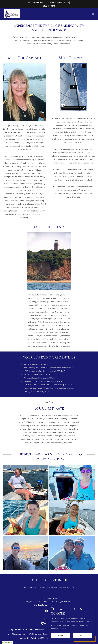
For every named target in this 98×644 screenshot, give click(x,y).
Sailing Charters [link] (14, 630)
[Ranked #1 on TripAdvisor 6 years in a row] (49, 2)
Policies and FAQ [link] (38, 638)
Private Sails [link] (28, 630)
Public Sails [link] (39, 630)
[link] (12, 14)
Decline (60, 635)
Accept (83, 635)
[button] (93, 14)
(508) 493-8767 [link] (49, 6)
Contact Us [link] (25, 638)
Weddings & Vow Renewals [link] (40, 634)
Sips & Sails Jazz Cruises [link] (18, 634)
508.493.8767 (52, 598)
